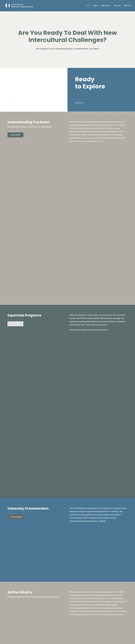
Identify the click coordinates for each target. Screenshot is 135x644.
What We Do (106, 6)
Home (88, 6)
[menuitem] (89, 6)
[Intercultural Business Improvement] (18, 6)
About (96, 6)
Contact (128, 6)
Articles (117, 6)
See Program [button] (17, 517)
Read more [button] (15, 135)
